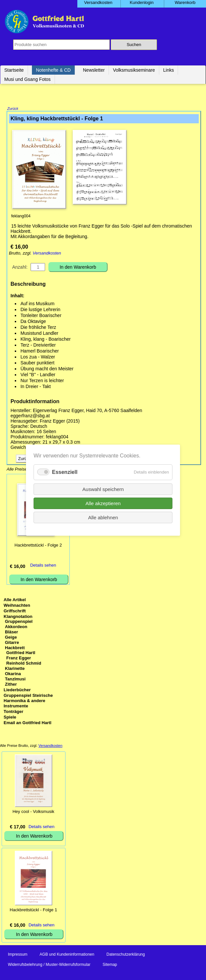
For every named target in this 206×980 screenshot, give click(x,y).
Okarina (13, 674)
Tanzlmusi (15, 680)
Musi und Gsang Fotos (27, 79)
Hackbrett (15, 648)
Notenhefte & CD (53, 70)
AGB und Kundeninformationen (67, 955)
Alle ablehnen (103, 517)
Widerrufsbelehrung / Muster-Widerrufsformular (49, 965)
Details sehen (43, 566)
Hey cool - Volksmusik (33, 812)
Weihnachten (17, 606)
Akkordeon (16, 627)
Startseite (14, 70)
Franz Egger (19, 659)
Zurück (13, 109)
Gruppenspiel (19, 622)
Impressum (18, 955)
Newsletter (94, 70)
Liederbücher (17, 690)
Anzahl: (20, 268)
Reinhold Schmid (24, 664)
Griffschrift (15, 612)
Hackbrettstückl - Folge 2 (38, 546)
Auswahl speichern (103, 489)
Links (169, 70)
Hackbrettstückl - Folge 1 (34, 910)
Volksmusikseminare (134, 70)
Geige (11, 638)
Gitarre (12, 643)
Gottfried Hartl (21, 653)
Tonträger (13, 712)
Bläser (12, 633)
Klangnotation (18, 617)
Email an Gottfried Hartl (27, 723)
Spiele (10, 718)
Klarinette (15, 669)
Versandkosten (47, 254)
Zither (11, 685)
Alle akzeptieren (103, 503)
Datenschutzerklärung (126, 955)
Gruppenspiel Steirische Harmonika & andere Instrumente (28, 701)
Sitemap (110, 965)
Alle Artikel (15, 600)
